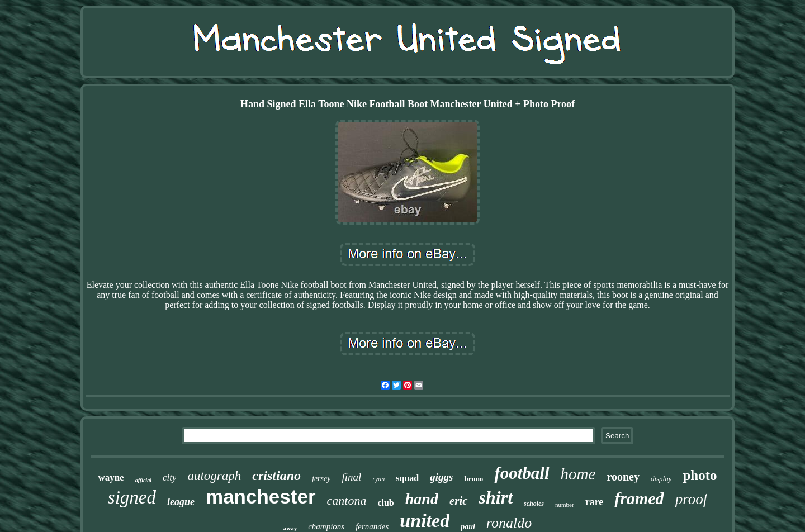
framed (639, 498)
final (351, 477)
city (170, 478)
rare (595, 502)
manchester (261, 497)
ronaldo (509, 523)
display (661, 479)
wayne (111, 478)
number (565, 505)
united (425, 521)
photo (700, 475)
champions (326, 526)
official (143, 480)
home (578, 474)
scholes (534, 503)
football (522, 473)
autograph (214, 476)
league (181, 502)
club (385, 503)
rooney (623, 477)
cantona (347, 500)
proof (692, 499)
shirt (496, 497)
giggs (441, 477)
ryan (378, 479)
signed (132, 497)
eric (459, 501)
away (290, 528)
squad (407, 478)
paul (468, 527)
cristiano (276, 476)
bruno (473, 479)
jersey (321, 479)
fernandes (372, 526)
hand (422, 499)
